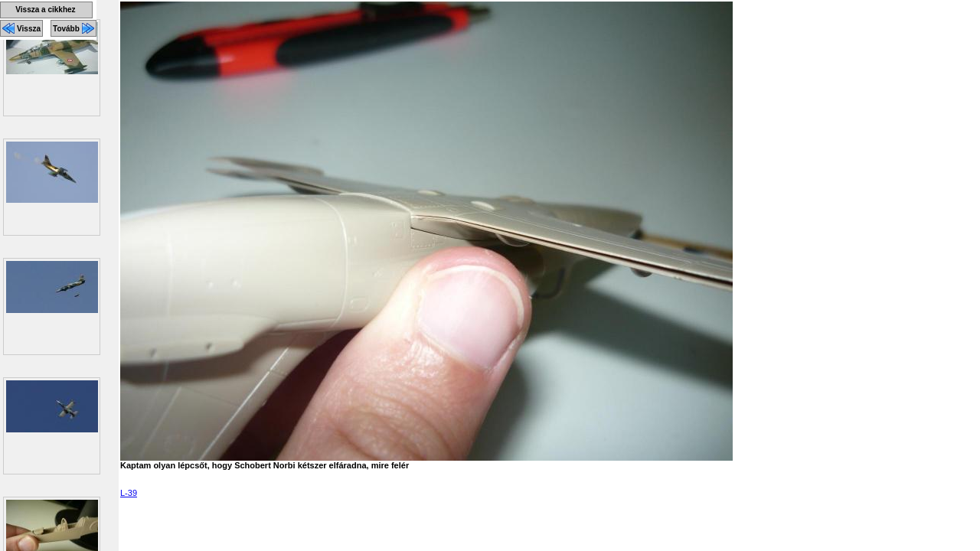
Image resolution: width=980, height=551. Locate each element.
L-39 (129, 493)
